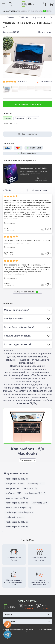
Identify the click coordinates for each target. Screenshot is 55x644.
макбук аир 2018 (40, 503)
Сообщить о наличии (28, 104)
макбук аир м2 (12, 488)
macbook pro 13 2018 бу (17, 527)
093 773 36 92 (27, 601)
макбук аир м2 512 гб (35, 493)
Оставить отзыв (40, 190)
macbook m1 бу (30, 488)
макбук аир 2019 (13, 493)
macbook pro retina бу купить (19, 512)
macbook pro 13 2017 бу (17, 503)
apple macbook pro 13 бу (17, 498)
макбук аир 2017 (36, 484)
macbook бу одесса (15, 517)
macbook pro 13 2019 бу (17, 522)
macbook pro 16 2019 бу (17, 479)
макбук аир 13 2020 (15, 484)
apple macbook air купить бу (19, 508)
